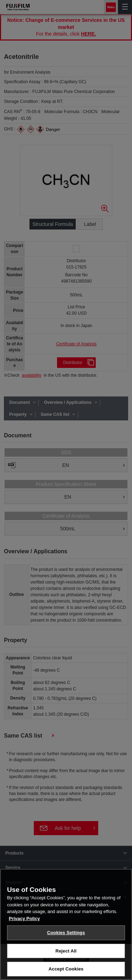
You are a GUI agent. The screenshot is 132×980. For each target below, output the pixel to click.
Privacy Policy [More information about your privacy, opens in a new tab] (24, 919)
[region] (66, 924)
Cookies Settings (66, 933)
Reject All (66, 951)
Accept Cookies (66, 969)
